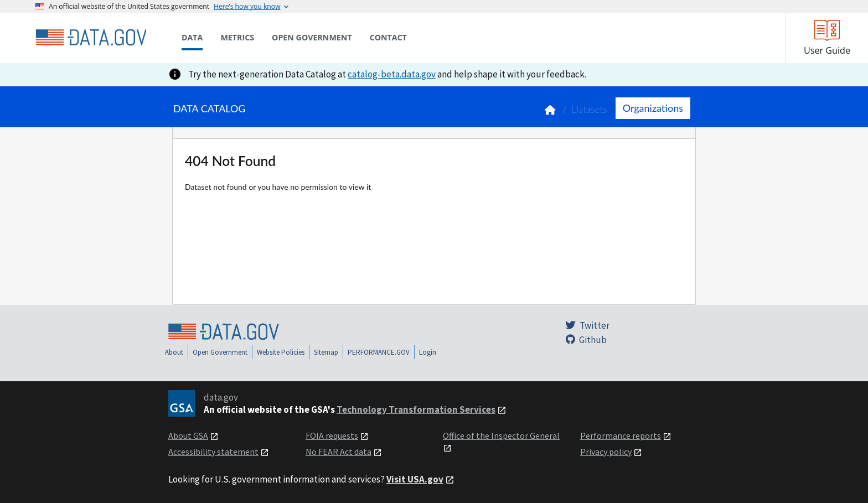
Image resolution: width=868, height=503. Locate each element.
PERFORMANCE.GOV (379, 352)
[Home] (91, 38)
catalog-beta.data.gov (392, 74)
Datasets (589, 109)
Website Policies (281, 352)
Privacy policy (606, 452)
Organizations (653, 108)
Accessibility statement (213, 452)
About (174, 352)
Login (428, 352)
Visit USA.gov (415, 479)
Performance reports (621, 435)
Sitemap (326, 352)
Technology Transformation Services (416, 409)
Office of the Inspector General (501, 435)
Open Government (220, 352)
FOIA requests (332, 435)
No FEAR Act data (339, 452)
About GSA (188, 435)
